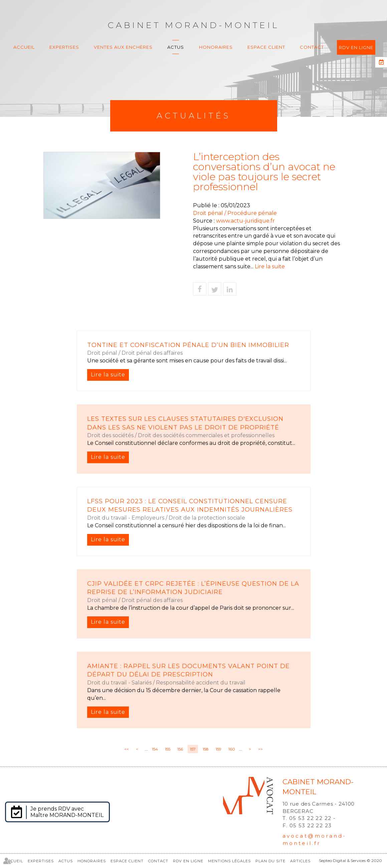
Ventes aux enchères (123, 47)
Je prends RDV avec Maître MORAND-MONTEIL (67, 812)
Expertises (64, 47)
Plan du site (270, 861)
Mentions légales (229, 861)
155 (168, 749)
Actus (176, 47)
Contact (312, 47)
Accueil (24, 47)
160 (232, 749)
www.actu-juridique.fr (245, 221)
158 (206, 749)
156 (180, 749)
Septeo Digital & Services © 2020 (350, 860)
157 (193, 749)
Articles (300, 861)
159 (219, 749)
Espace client (266, 47)
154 (155, 749)
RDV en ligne (356, 47)
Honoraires (216, 47)
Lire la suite (270, 266)
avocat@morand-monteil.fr (315, 839)
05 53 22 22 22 (310, 818)
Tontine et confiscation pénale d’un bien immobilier (188, 345)
